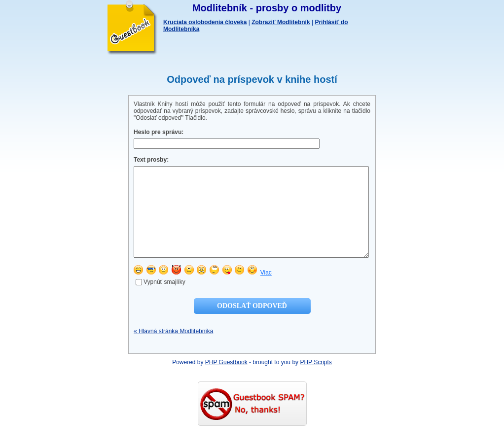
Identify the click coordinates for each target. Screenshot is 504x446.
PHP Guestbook (226, 380)
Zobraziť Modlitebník (281, 22)
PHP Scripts (316, 380)
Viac (266, 290)
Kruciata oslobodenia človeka (205, 22)
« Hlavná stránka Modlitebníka (173, 349)
